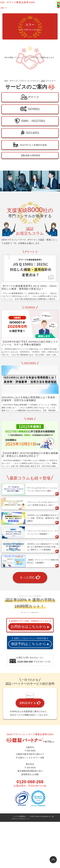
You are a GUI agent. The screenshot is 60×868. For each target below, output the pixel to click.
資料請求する (30, 775)
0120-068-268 (30, 854)
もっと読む (30, 600)
